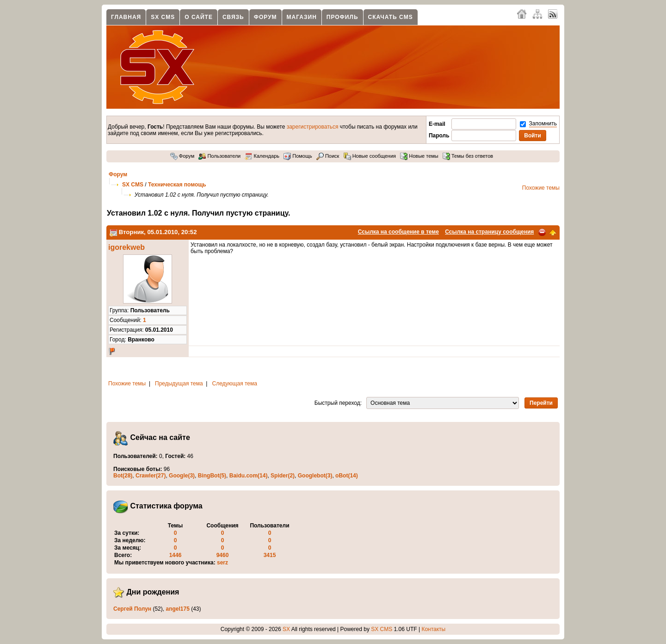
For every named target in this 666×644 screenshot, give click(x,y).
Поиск (328, 156)
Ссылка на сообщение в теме (398, 232)
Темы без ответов (468, 156)
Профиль (342, 17)
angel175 (177, 609)
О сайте (199, 17)
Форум (265, 17)
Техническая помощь (177, 185)
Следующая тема (235, 384)
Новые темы (419, 156)
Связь (233, 17)
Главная (126, 17)
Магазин (302, 17)
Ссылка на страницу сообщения (489, 232)
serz (222, 563)
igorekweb (126, 247)
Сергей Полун (132, 609)
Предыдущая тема (179, 384)
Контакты (433, 629)
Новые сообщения (370, 156)
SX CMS (163, 17)
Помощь (298, 156)
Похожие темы (541, 188)
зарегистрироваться (313, 127)
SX (286, 629)
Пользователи (219, 156)
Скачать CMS (391, 17)
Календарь (262, 156)
